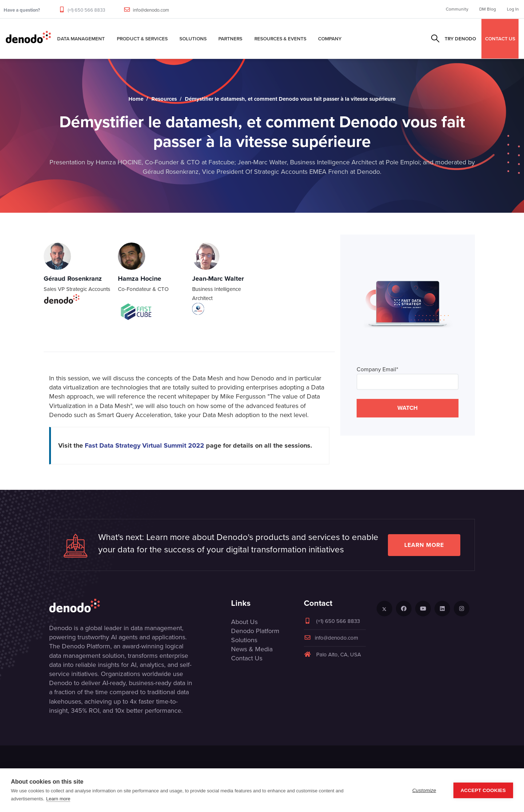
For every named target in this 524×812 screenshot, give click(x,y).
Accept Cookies (483, 790)
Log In (513, 9)
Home (136, 99)
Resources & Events (280, 39)
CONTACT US (500, 39)
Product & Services (142, 39)
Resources (164, 99)
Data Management (81, 39)
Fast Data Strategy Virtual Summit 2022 (144, 445)
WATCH (408, 408)
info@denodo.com (151, 10)
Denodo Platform (255, 631)
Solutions (193, 39)
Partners (230, 39)
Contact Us (247, 658)
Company (330, 39)
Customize (424, 790)
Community (457, 9)
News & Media (252, 649)
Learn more (424, 545)
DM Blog (488, 9)
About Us (244, 622)
